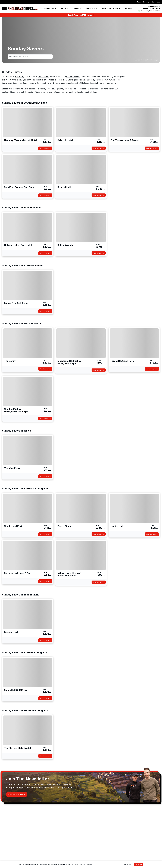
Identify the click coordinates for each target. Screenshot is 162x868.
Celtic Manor (44, 77)
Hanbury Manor (73, 77)
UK (51, 83)
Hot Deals (128, 9)
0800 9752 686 (152, 9)
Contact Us (156, 2)
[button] (17, 794)
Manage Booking (143, 2)
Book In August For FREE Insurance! (81, 15)
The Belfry (19, 77)
